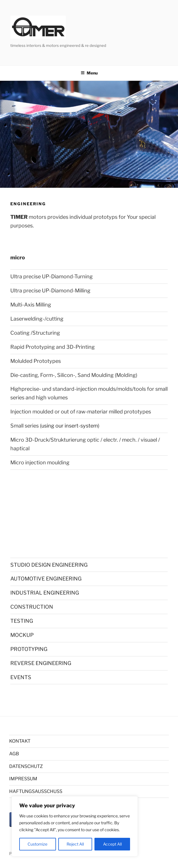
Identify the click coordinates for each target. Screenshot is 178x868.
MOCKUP (22, 635)
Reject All (75, 844)
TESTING (22, 621)
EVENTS (21, 677)
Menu (89, 73)
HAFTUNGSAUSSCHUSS (36, 791)
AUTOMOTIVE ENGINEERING (46, 579)
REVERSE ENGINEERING (41, 663)
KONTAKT (20, 741)
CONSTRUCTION (32, 607)
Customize (37, 844)
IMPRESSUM (23, 779)
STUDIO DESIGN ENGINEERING (49, 565)
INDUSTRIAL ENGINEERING (45, 593)
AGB (14, 754)
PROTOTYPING (29, 649)
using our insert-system (70, 426)
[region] (75, 826)
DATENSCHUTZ (26, 766)
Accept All (112, 844)
